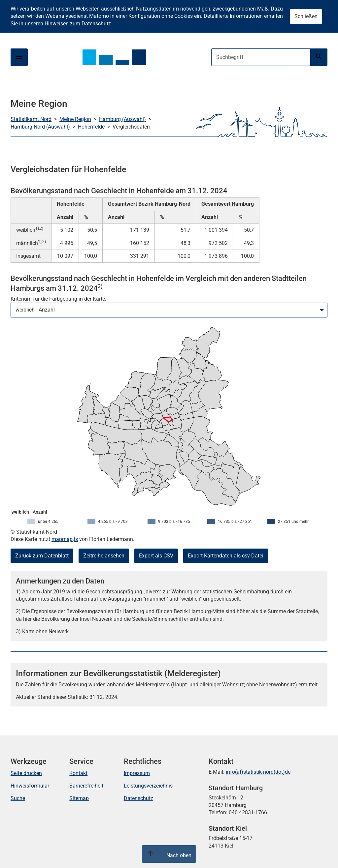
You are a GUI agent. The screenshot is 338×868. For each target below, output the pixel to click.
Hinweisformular (30, 786)
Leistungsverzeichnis (148, 786)
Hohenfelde (91, 127)
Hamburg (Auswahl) (122, 119)
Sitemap (79, 798)
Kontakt (78, 773)
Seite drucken (26, 773)
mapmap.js (65, 539)
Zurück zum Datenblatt (42, 556)
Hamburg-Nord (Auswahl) (40, 127)
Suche (18, 798)
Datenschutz (138, 798)
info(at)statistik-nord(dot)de (258, 772)
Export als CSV (156, 556)
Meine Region (75, 119)
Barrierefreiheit (86, 786)
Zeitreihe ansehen (104, 556)
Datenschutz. (97, 24)
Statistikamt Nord (31, 119)
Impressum (137, 773)
